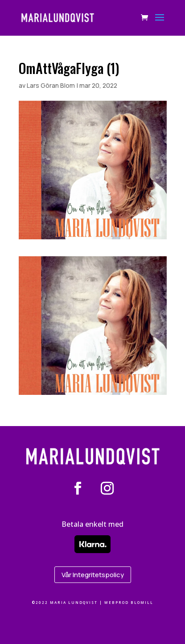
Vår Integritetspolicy (93, 575)
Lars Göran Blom (51, 85)
